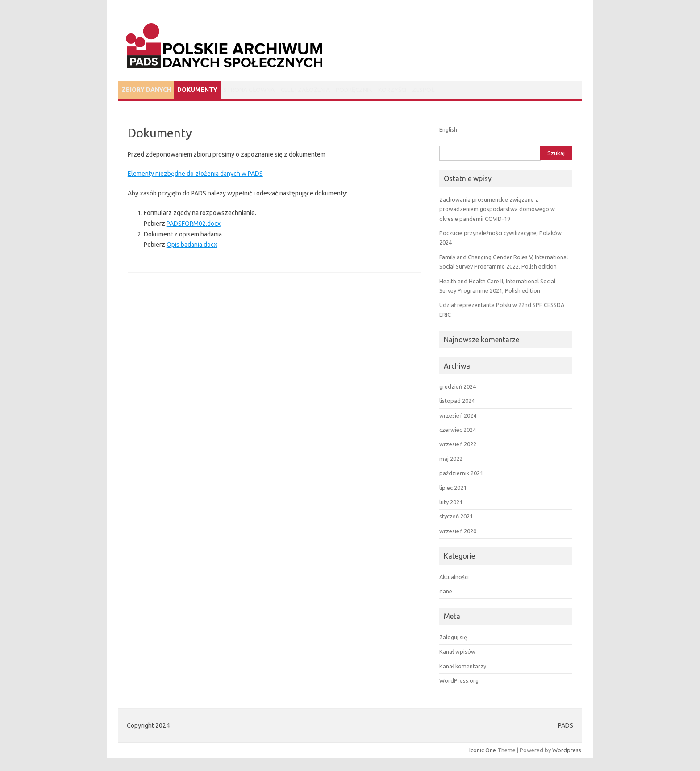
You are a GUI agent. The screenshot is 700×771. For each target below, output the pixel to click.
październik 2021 (461, 476)
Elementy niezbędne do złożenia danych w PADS (195, 176)
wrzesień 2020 (458, 533)
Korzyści (436, 91)
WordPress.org (459, 683)
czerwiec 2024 (458, 432)
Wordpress (567, 753)
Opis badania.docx (192, 247)
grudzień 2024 (458, 389)
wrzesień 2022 (458, 447)
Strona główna (267, 91)
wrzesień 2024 (458, 418)
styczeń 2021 (456, 519)
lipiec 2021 (453, 490)
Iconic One (483, 753)
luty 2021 (451, 504)
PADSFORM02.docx (194, 226)
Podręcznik (389, 91)
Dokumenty (208, 91)
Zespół (476, 91)
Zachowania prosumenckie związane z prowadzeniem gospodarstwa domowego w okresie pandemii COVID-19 (497, 211)
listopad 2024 (457, 403)
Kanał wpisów (457, 654)
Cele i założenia (331, 91)
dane (446, 593)
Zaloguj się (453, 639)
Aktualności (454, 579)
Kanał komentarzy (463, 668)
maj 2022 (451, 461)
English (448, 132)
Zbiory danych (150, 91)
